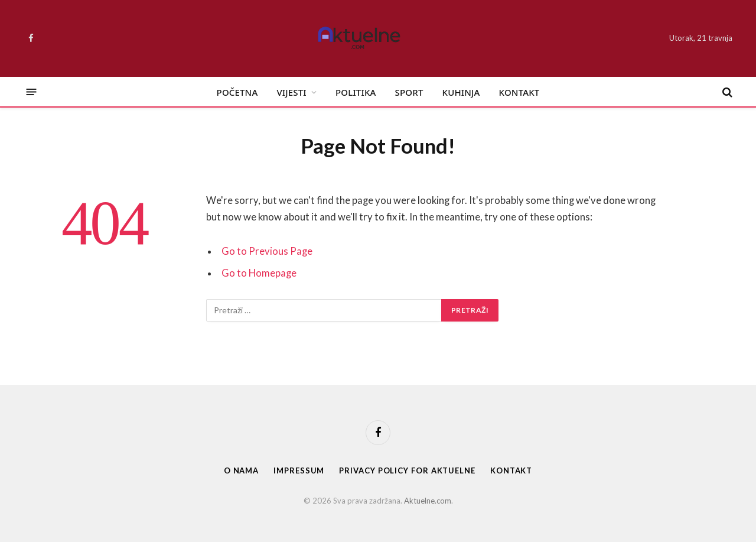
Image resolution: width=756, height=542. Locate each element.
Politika (356, 92)
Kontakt (519, 92)
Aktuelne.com (428, 501)
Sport (409, 92)
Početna (237, 92)
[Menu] (32, 92)
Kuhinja (461, 92)
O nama (241, 470)
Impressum (299, 470)
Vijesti (291, 92)
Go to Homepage (259, 273)
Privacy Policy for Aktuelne (407, 470)
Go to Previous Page (267, 251)
